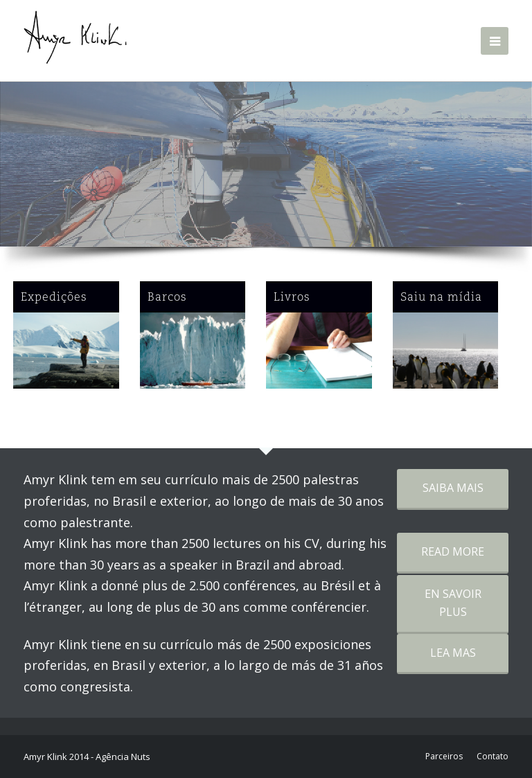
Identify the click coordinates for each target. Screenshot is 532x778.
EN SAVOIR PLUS (453, 603)
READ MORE (453, 551)
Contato (493, 756)
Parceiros (444, 756)
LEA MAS (453, 653)
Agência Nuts (123, 757)
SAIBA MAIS (453, 488)
